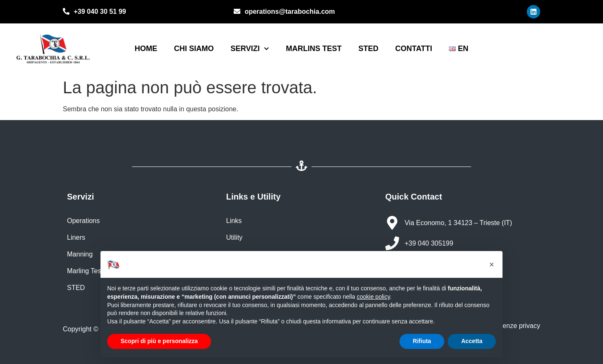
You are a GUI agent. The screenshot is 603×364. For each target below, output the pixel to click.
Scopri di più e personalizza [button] (159, 341)
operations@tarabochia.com (290, 12)
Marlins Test (314, 49)
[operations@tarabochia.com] (237, 12)
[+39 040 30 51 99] (66, 12)
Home (146, 49)
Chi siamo (194, 49)
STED (368, 49)
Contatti (414, 49)
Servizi (250, 49)
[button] (492, 264)
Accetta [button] (472, 341)
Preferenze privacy (511, 326)
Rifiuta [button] (422, 341)
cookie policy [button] (373, 297)
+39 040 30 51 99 (100, 12)
